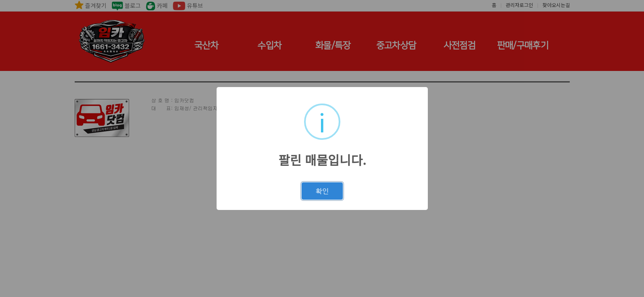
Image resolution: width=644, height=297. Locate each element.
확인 (322, 191)
